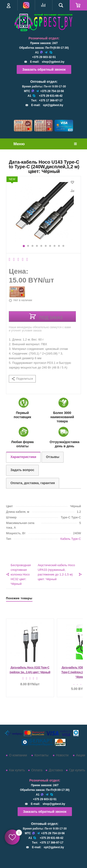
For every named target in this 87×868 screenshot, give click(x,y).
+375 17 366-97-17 (51, 100)
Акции (81, 755)
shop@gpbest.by (53, 62)
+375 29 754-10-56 (52, 91)
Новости (62, 755)
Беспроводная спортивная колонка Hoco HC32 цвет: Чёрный (21, 574)
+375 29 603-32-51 (44, 57)
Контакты (41, 755)
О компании (18, 755)
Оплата (37, 770)
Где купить (77, 770)
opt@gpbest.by (53, 105)
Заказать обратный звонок (44, 69)
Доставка (56, 770)
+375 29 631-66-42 (51, 96)
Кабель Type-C (71, 539)
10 (63, 246)
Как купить (17, 770)
